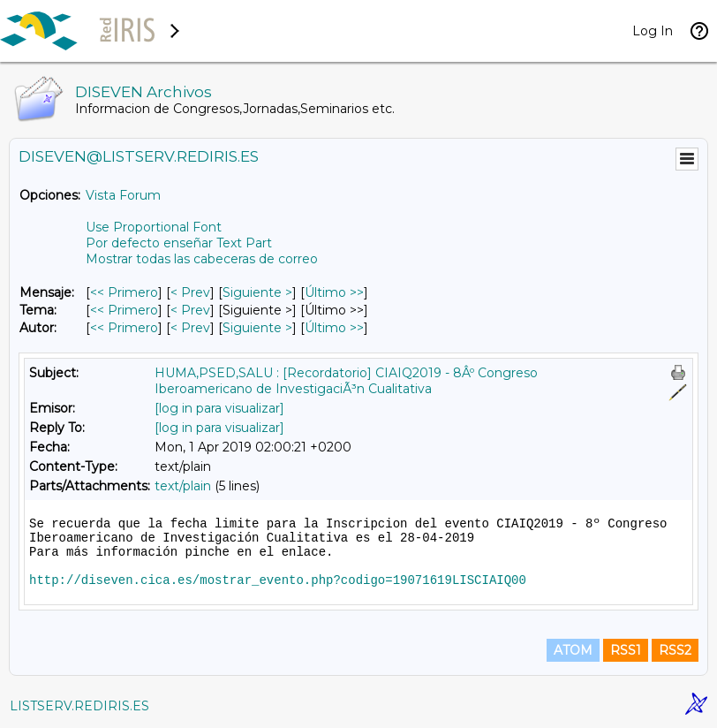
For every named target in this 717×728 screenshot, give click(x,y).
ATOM (573, 650)
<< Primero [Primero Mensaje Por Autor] (124, 328)
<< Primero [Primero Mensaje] (124, 292)
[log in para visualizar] (219, 408)
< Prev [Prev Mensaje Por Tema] (190, 310)
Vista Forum (123, 195)
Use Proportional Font (154, 227)
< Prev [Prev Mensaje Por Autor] (190, 328)
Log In (653, 31)
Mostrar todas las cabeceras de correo (202, 259)
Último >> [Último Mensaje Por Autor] (334, 328)
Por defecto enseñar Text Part (179, 243)
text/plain (183, 486)
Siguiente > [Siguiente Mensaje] (257, 292)
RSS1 (626, 650)
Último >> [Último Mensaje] (334, 292)
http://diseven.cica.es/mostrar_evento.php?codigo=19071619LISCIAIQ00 (278, 580)
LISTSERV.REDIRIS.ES (79, 706)
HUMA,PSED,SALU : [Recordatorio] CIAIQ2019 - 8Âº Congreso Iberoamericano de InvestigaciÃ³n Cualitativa (346, 381)
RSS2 (675, 650)
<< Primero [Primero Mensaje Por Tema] (124, 310)
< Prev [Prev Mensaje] (190, 292)
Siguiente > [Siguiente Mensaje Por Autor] (257, 328)
